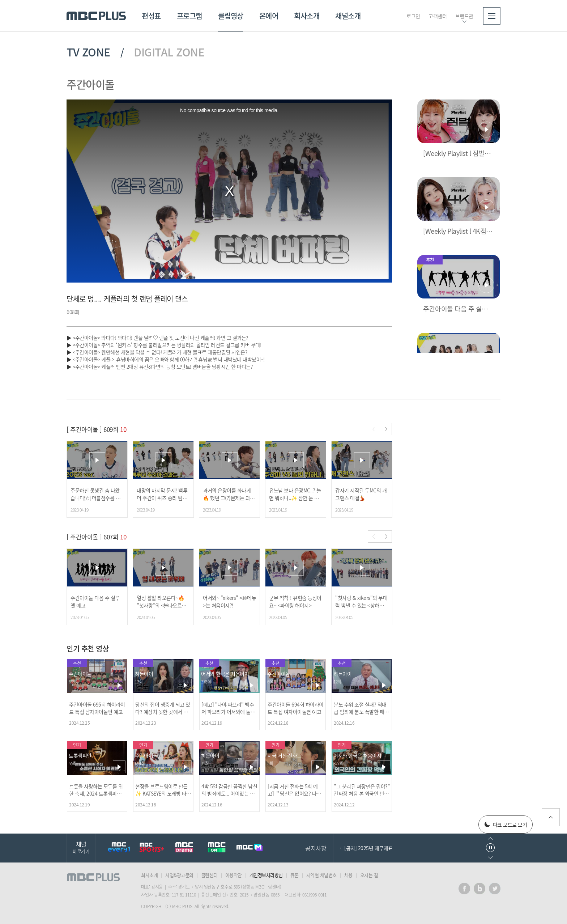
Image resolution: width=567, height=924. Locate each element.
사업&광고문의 (179, 875)
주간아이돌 (91, 84)
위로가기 (551, 817)
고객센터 (438, 16)
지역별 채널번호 (321, 875)
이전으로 (490, 838)
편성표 (151, 16)
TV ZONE (88, 52)
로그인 (413, 16)
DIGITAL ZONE (169, 52)
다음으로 (490, 858)
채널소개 (348, 16)
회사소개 (307, 16)
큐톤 (295, 875)
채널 (81, 847)
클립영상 (231, 16)
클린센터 (209, 875)
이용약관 (234, 875)
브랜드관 (464, 16)
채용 (348, 875)
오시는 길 (369, 875)
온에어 (269, 16)
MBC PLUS (96, 16)
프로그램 (189, 16)
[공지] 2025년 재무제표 (368, 848)
